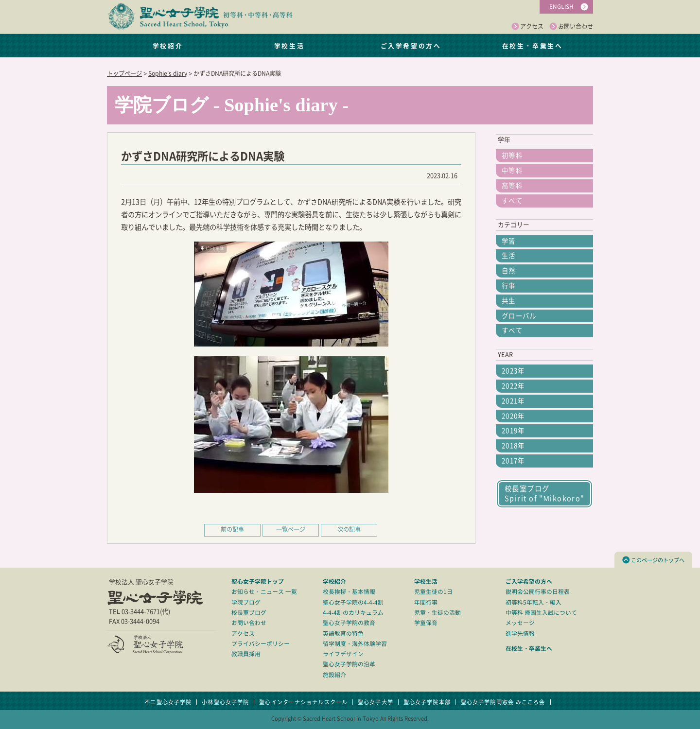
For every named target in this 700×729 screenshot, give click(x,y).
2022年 (513, 386)
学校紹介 (168, 45)
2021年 (513, 401)
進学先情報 (520, 634)
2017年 (513, 461)
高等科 (512, 186)
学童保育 (426, 623)
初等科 (512, 156)
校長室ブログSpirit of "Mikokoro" (545, 494)
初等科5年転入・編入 (534, 602)
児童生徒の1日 (433, 592)
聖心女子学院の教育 (349, 623)
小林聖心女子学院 (225, 702)
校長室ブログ (249, 613)
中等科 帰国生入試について (541, 613)
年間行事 (426, 602)
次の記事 (349, 529)
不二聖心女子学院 (168, 702)
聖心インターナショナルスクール (303, 702)
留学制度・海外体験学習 (355, 644)
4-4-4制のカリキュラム (353, 613)
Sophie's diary (168, 73)
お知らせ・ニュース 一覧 (264, 592)
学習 (509, 241)
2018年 (513, 446)
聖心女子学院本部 (427, 702)
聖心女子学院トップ (258, 581)
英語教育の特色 (343, 634)
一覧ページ (291, 529)
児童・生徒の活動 (437, 613)
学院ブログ (246, 602)
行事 (509, 286)
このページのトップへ (653, 560)
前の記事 (232, 529)
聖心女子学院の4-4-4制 (353, 602)
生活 (509, 256)
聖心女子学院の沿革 (349, 664)
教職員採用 (246, 654)
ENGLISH (561, 7)
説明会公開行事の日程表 (538, 592)
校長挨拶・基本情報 (349, 592)
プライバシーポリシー (261, 644)
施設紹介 (334, 675)
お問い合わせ (571, 27)
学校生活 (289, 45)
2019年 (513, 431)
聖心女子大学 (376, 702)
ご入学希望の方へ (411, 45)
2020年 (513, 416)
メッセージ (520, 623)
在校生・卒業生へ (532, 45)
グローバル (519, 316)
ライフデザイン (343, 654)
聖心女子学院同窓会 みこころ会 (503, 702)
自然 (509, 271)
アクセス (527, 27)
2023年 (513, 371)
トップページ (124, 73)
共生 (509, 301)
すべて (512, 201)
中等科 (512, 171)
